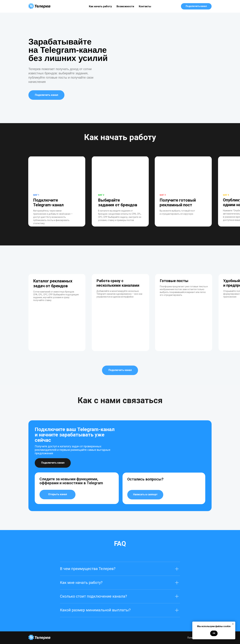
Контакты (145, 6)
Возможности (125, 6)
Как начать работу (100, 6)
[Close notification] (233, 624)
